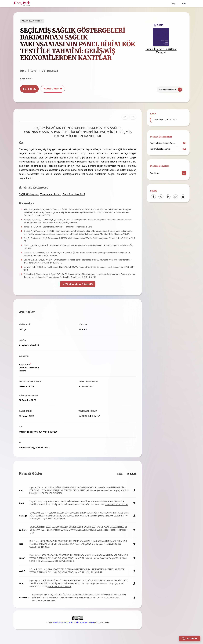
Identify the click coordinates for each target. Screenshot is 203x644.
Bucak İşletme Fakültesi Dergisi (161, 51)
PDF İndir (29, 89)
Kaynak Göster (53, 89)
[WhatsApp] (176, 197)
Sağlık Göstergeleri (29, 194)
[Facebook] (153, 197)
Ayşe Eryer (26, 79)
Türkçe (174, 4)
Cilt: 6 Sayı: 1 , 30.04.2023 (165, 120)
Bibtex (132, 472)
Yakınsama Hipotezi (50, 194)
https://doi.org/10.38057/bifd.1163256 (38, 431)
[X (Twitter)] (161, 197)
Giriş (184, 4)
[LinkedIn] (168, 197)
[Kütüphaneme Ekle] (170, 90)
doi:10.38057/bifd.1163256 (116, 503)
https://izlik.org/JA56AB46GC (34, 447)
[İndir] (184, 173)
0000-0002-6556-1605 (29, 367)
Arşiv (153, 114)
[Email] (183, 197)
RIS (120, 472)
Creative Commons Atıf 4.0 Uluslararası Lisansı (73, 620)
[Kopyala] (135, 489)
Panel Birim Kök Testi (73, 194)
